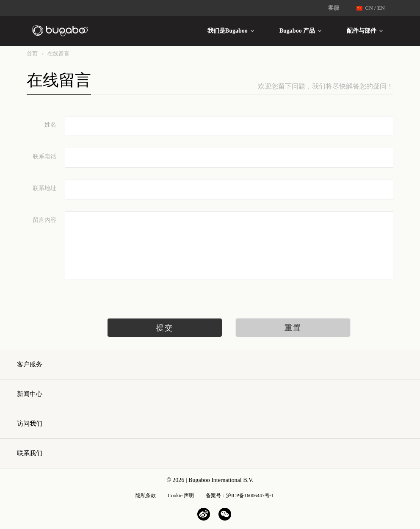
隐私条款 (146, 496)
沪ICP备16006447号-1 (250, 496)
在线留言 (58, 54)
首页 (32, 54)
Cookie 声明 (181, 496)
